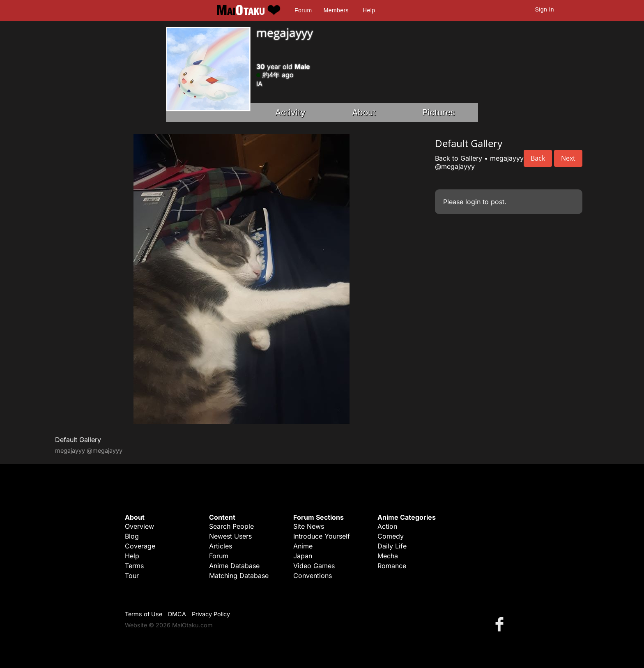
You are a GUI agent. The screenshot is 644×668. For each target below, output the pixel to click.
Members (336, 10)
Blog (132, 536)
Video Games (314, 566)
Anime (303, 546)
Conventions (313, 576)
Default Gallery (78, 440)
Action (387, 526)
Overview (139, 526)
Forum (303, 10)
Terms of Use (144, 614)
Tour (132, 576)
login (473, 202)
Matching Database (239, 576)
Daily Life (392, 546)
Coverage (140, 546)
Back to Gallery (459, 158)
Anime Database (234, 566)
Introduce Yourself (322, 536)
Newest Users (230, 536)
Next (568, 158)
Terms (134, 566)
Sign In (545, 9)
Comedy (391, 536)
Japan (303, 556)
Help (369, 10)
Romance (392, 566)
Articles (221, 546)
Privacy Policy (211, 614)
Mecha (388, 556)
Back (538, 158)
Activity (290, 112)
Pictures (439, 112)
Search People (231, 526)
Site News (309, 526)
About (364, 112)
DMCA (177, 614)
